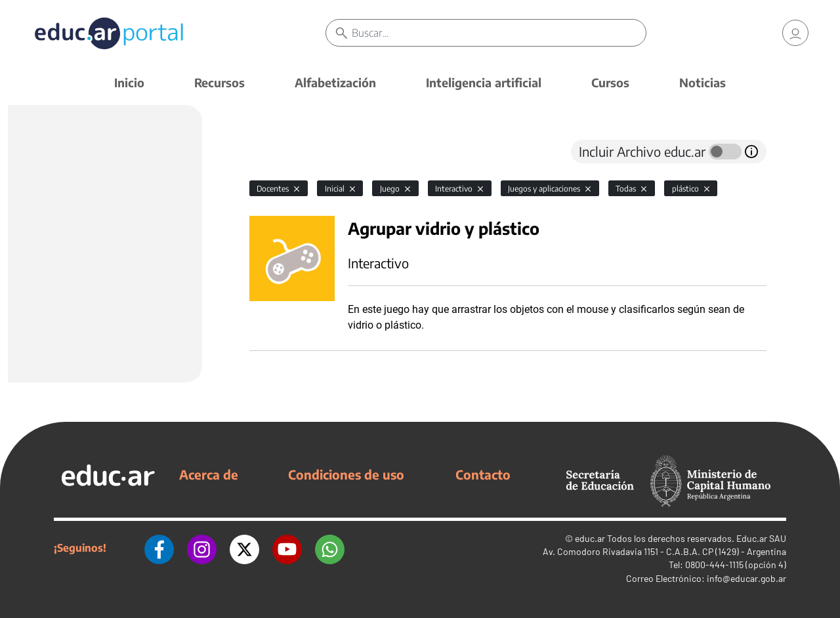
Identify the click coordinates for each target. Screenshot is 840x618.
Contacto (483, 474)
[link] (795, 33)
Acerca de (209, 474)
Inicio (129, 82)
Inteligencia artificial (484, 82)
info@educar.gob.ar (746, 578)
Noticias (703, 82)
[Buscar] (499, 33)
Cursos (610, 82)
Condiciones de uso (346, 474)
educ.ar (590, 538)
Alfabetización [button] (335, 82)
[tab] (276, 152)
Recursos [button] (220, 82)
